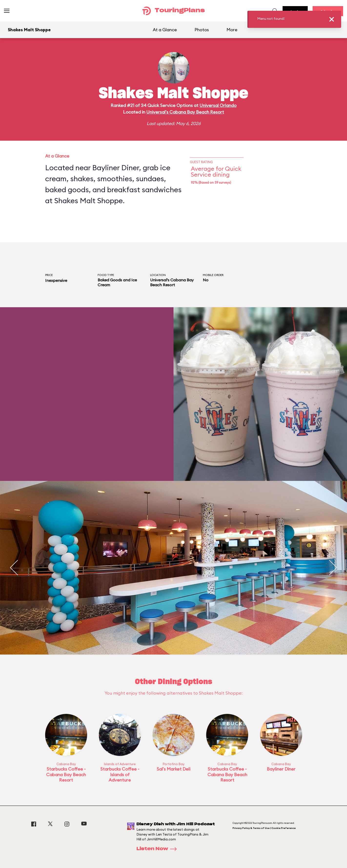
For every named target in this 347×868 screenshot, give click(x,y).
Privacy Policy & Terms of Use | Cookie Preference (264, 828)
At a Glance (165, 30)
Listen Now (158, 849)
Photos (202, 30)
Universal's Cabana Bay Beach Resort (185, 112)
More (232, 30)
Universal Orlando (218, 105)
